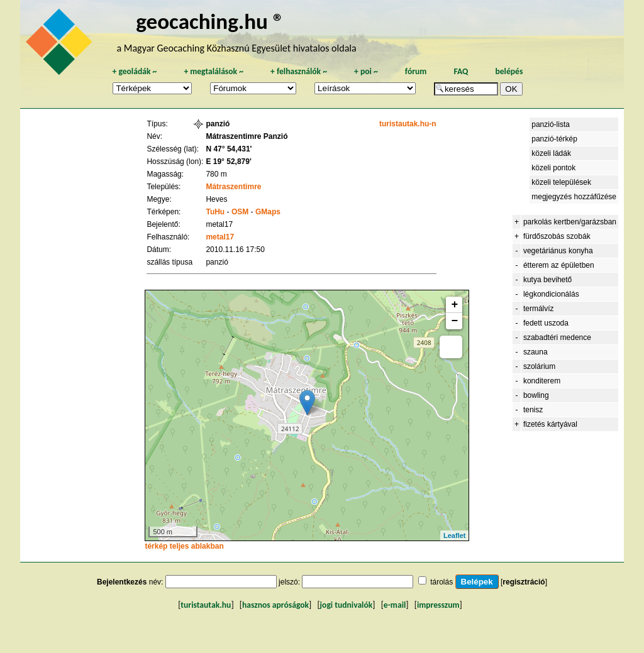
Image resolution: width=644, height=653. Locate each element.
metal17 (220, 237)
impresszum (438, 605)
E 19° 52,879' (228, 162)
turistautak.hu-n (408, 124)
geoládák (134, 71)
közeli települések (561, 182)
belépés (509, 71)
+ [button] (455, 305)
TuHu (215, 212)
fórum (416, 71)
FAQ (461, 71)
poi (366, 71)
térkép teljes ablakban (184, 546)
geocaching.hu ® (210, 21)
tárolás (441, 582)
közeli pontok (553, 168)
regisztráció (524, 582)
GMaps (268, 212)
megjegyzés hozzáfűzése (574, 197)
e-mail (395, 605)
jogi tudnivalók (347, 605)
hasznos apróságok (275, 605)
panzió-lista (551, 124)
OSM (240, 212)
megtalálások (214, 71)
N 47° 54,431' (229, 149)
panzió (218, 124)
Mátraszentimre (233, 187)
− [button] (455, 321)
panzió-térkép (554, 139)
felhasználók (299, 71)
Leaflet (454, 535)
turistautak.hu (206, 605)
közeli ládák (551, 153)
